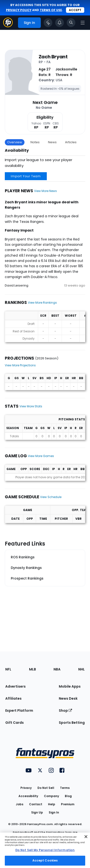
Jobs (20, 804)
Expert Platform (19, 711)
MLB (33, 669)
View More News (45, 191)
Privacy (26, 788)
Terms (65, 788)
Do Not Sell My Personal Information (45, 850)
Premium (68, 804)
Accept (75, 10)
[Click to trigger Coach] (48, 23)
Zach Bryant (53, 57)
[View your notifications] (60, 23)
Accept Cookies (45, 860)
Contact (36, 804)
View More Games (41, 456)
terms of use (51, 10)
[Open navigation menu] (83, 23)
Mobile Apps (70, 686)
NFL (8, 669)
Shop (65, 711)
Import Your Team (26, 176)
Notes (35, 142)
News (52, 142)
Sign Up (37, 812)
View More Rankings (42, 303)
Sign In (54, 812)
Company (51, 796)
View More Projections (20, 365)
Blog (68, 796)
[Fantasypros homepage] (8, 26)
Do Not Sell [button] (46, 788)
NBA (57, 669)
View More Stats (31, 406)
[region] (45, 850)
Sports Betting (72, 723)
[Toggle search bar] (71, 23)
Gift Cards (15, 723)
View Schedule (51, 497)
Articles (71, 142)
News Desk (68, 698)
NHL (81, 669)
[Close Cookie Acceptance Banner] (86, 837)
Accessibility (28, 796)
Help (52, 804)
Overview (15, 142)
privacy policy (19, 10)
